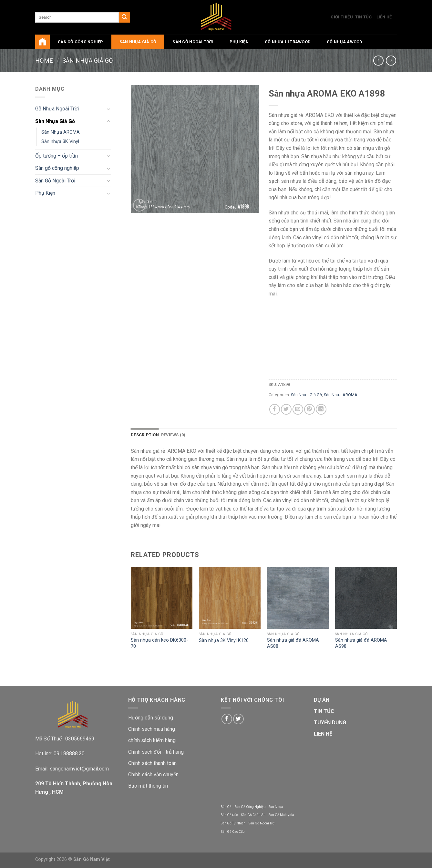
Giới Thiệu (342, 17)
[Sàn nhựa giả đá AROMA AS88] (298, 598)
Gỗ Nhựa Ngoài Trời (57, 109)
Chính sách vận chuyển (153, 775)
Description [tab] (145, 435)
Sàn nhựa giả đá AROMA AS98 (361, 643)
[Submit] (124, 17)
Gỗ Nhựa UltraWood (288, 42)
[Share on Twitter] (286, 409)
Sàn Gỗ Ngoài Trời (193, 42)
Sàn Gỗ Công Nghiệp (250, 807)
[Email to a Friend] (298, 409)
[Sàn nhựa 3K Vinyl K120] (230, 598)
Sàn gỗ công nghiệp (81, 42)
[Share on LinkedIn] (321, 409)
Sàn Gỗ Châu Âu (253, 815)
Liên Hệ (384, 17)
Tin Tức (364, 17)
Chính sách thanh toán (152, 763)
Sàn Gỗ (226, 807)
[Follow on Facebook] (227, 719)
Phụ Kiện (239, 42)
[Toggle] (108, 109)
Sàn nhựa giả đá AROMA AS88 (293, 643)
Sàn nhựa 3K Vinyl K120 (224, 641)
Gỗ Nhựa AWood (345, 42)
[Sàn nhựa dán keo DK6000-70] (162, 598)
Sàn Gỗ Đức (229, 815)
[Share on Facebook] (275, 409)
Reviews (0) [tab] (173, 435)
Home (44, 61)
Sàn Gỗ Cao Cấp (233, 832)
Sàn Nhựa (276, 807)
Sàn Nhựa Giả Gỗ (138, 42)
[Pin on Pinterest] (309, 409)
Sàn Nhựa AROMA (61, 132)
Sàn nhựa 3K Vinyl (60, 142)
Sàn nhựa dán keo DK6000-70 (159, 643)
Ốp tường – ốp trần (57, 156)
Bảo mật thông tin (148, 786)
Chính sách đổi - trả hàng (156, 752)
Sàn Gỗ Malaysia (281, 815)
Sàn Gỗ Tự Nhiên (233, 823)
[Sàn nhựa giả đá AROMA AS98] (366, 598)
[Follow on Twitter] (238, 719)
